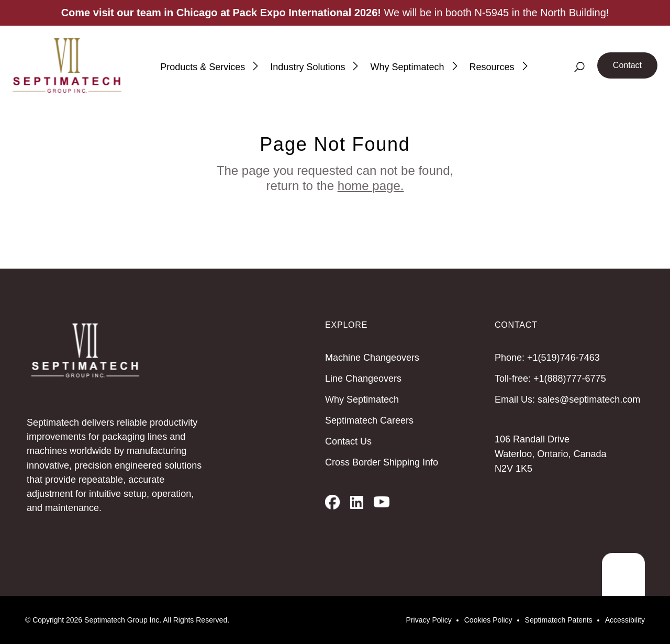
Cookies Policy (488, 620)
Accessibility (625, 620)
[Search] (579, 67)
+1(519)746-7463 (563, 358)
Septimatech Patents (559, 620)
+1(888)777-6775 (570, 379)
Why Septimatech (362, 399)
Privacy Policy (429, 620)
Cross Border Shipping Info (382, 462)
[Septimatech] (67, 65)
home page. (371, 186)
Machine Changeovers (372, 358)
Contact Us (348, 441)
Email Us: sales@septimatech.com (567, 399)
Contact (627, 65)
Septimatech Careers (369, 420)
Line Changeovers (363, 379)
